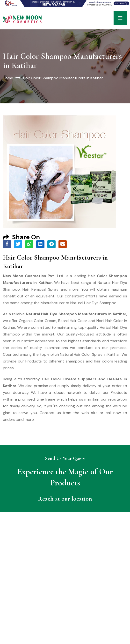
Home (8, 78)
